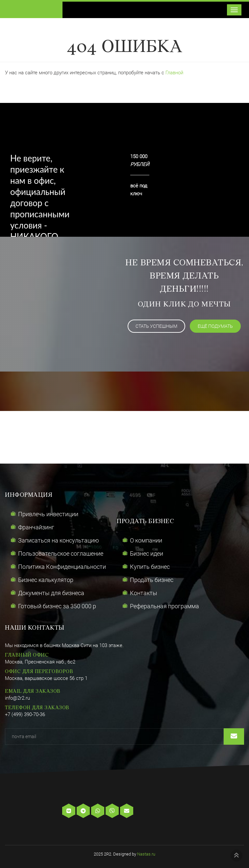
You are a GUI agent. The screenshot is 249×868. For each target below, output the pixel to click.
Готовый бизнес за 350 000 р (57, 606)
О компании (146, 540)
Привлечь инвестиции (48, 514)
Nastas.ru (146, 854)
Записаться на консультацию (59, 540)
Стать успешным (156, 326)
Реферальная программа (164, 606)
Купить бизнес (150, 567)
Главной (174, 73)
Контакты (144, 593)
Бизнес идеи (147, 554)
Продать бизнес (152, 580)
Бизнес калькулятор (46, 580)
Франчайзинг (36, 527)
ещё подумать (215, 326)
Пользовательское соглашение (61, 554)
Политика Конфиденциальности (62, 567)
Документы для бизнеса (51, 593)
